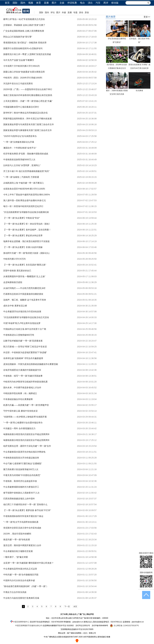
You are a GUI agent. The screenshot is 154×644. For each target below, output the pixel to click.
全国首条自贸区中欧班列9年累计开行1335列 (24, 189)
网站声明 (90, 614)
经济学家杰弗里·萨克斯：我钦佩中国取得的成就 (26, 154)
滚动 (81, 12)
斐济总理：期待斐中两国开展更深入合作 (22, 545)
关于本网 (64, 614)
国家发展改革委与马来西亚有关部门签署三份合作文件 (29, 124)
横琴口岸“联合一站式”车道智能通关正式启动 (24, 19)
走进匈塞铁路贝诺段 (13, 282)
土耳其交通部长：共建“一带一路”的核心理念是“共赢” (28, 101)
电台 (82, 3)
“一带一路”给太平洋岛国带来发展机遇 (21, 522)
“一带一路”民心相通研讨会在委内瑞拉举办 (23, 423)
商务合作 (73, 614)
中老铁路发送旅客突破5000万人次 (19, 160)
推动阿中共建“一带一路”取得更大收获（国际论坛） (27, 253)
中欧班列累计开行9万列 (14, 259)
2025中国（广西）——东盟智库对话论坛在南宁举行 (28, 89)
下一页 (67, 607)
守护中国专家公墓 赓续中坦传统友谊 (20, 411)
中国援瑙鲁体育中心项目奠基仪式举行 (21, 107)
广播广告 (81, 614)
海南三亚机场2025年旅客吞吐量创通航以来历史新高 (28, 95)
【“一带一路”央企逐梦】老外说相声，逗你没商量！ (27, 230)
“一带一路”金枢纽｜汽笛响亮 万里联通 (21, 177)
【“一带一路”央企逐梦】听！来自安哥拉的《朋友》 (27, 224)
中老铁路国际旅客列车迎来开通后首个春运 (23, 516)
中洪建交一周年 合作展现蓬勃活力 (19, 428)
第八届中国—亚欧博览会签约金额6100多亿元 (25, 200)
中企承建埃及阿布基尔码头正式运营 (20, 569)
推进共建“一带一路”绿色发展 (17, 540)
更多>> (147, 17)
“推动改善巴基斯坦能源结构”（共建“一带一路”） (26, 586)
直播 (46, 3)
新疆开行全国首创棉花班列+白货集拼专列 (23, 48)
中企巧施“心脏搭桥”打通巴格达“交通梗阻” (23, 464)
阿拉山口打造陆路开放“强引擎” (18, 37)
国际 (15, 3)
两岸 (106, 3)
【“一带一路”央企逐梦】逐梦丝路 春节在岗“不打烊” (27, 510)
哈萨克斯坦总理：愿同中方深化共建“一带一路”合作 (27, 446)
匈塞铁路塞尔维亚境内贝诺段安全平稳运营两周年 (26, 434)
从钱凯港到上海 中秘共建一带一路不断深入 (24, 183)
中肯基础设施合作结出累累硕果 (18, 399)
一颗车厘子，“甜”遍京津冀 (16, 557)
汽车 (98, 3)
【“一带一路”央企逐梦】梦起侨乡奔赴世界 (23, 236)
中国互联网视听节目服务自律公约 (29, 626)
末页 (75, 607)
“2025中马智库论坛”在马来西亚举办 (20, 136)
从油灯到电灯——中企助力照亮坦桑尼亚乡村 (24, 288)
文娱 (62, 3)
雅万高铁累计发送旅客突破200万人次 (21, 469)
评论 (53, 12)
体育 (38, 3)
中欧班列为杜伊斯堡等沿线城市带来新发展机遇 (25, 382)
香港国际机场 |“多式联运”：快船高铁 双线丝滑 (25, 43)
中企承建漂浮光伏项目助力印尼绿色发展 (22, 312)
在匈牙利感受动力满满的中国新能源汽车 (22, 370)
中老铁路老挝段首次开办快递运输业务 (21, 458)
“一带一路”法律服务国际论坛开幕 (19, 142)
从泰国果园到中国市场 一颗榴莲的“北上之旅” (24, 276)
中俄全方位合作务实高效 (15, 592)
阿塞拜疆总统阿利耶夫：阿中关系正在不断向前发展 (28, 119)
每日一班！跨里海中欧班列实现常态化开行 (23, 206)
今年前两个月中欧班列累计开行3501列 (21, 66)
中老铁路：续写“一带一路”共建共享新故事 (23, 376)
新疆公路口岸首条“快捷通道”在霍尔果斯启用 (24, 72)
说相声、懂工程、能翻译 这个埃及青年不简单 (25, 300)
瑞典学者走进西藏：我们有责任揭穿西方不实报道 (26, 241)
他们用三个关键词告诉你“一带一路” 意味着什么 (25, 504)
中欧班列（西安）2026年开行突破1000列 (23, 78)
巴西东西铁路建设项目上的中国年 (19, 499)
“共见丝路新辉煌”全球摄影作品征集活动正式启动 (26, 317)
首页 (7, 3)
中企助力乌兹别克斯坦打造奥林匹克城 (21, 598)
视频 (31, 3)
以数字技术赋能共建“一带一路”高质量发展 (23, 341)
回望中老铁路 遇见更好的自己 (17, 271)
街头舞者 (139, 91)
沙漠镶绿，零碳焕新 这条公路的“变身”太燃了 (24, 25)
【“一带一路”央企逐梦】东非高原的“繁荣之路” (25, 265)
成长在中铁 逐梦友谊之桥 (15, 306)
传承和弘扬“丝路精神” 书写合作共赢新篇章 (23, 358)
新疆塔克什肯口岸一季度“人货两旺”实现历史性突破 (27, 54)
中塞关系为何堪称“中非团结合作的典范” (22, 475)
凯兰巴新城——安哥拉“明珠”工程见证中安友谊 (25, 347)
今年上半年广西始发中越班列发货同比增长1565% (27, 195)
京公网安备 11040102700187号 (124, 626)
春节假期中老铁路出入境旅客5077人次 (21, 493)
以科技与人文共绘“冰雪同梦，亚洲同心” (22, 165)
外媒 (64, 12)
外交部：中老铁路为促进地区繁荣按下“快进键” (25, 352)
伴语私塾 (72, 3)
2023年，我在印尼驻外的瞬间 (17, 534)
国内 (23, 3)
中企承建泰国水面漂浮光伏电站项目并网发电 (24, 452)
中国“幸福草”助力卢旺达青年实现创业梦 (22, 323)
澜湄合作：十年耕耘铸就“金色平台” (20, 148)
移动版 (115, 3)
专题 (75, 12)
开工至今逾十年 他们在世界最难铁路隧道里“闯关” (26, 171)
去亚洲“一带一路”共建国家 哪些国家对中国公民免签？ (28, 563)
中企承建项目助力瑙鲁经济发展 (18, 551)
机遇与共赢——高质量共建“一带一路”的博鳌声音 (26, 405)
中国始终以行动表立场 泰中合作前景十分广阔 (25, 329)
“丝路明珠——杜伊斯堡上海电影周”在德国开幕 (25, 417)
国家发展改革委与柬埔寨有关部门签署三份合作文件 (28, 130)
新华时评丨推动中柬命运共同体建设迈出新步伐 (25, 113)
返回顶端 (146, 595)
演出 (90, 3)
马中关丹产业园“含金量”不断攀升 (19, 60)
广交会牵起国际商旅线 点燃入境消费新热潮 (24, 31)
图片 (54, 3)
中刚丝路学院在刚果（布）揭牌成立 (20, 393)
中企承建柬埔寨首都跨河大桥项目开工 (21, 487)
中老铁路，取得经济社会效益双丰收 (20, 481)
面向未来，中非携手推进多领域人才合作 (22, 388)
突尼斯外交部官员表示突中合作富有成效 (22, 528)
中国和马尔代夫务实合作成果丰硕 (19, 580)
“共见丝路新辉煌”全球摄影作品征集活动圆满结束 (26, 212)
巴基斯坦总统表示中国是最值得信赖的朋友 (23, 294)
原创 (87, 12)
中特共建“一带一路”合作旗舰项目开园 (21, 575)
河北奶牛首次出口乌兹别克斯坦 (18, 83)
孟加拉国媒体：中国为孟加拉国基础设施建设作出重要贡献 (31, 364)
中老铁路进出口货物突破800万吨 (19, 335)
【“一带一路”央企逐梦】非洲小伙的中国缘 (23, 247)
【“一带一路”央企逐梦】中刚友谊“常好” (22, 218)
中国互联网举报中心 (21, 622)
